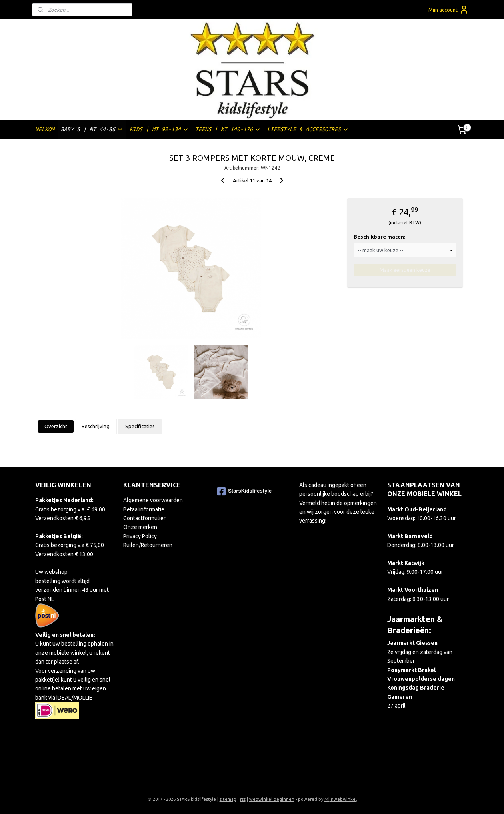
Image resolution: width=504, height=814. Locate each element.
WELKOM (45, 129)
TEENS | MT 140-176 (228, 129)
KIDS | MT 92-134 (159, 129)
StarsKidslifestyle (244, 491)
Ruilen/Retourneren (148, 545)
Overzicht (56, 426)
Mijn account (449, 10)
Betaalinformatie (144, 509)
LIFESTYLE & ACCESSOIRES (308, 129)
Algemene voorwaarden (153, 500)
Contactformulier (144, 518)
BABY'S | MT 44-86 (92, 129)
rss (243, 799)
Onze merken (140, 527)
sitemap (228, 799)
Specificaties (140, 426)
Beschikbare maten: (379, 237)
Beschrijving (96, 426)
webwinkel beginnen (272, 799)
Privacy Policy (140, 536)
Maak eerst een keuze (405, 270)
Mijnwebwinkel (341, 799)
